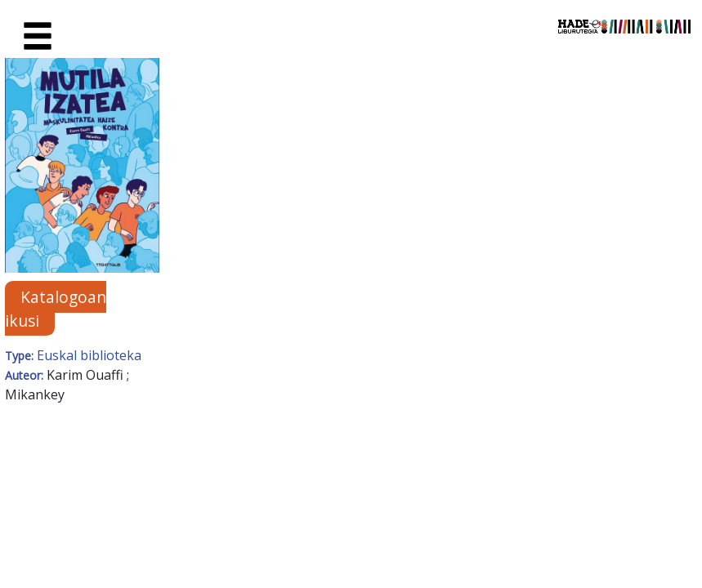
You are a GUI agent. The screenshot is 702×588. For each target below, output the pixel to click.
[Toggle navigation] (38, 37)
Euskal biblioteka (89, 355)
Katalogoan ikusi (56, 309)
